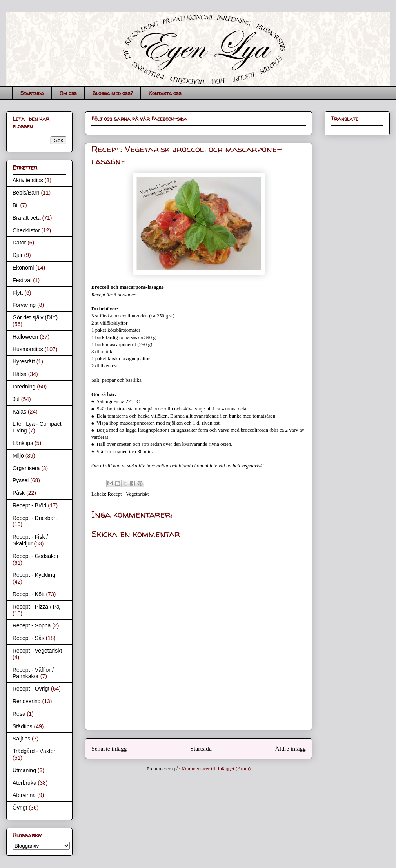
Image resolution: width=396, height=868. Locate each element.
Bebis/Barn (26, 193)
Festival (22, 280)
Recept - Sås (28, 638)
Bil (16, 205)
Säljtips (21, 739)
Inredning (24, 387)
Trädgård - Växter (34, 751)
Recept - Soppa (32, 625)
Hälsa (20, 374)
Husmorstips (28, 349)
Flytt (18, 293)
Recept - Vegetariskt (128, 494)
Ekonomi (23, 268)
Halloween (25, 337)
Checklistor (26, 230)
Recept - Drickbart (35, 518)
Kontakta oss (165, 93)
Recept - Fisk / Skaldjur (30, 540)
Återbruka (25, 783)
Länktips (23, 443)
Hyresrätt (24, 361)
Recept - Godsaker (36, 556)
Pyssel (21, 480)
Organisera (26, 468)
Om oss (68, 93)
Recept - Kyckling (34, 575)
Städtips (23, 726)
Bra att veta (27, 218)
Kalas (19, 412)
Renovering (27, 701)
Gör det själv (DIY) (35, 317)
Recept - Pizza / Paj (37, 607)
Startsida (32, 93)
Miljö (18, 456)
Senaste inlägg (109, 749)
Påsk (19, 493)
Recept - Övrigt (31, 689)
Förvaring (24, 305)
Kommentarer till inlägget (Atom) (216, 769)
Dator (19, 243)
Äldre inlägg (291, 749)
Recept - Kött (29, 594)
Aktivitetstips (28, 180)
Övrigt (20, 808)
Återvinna (24, 795)
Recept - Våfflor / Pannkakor (33, 673)
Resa (19, 714)
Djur (18, 255)
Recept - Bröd (29, 505)
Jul (16, 399)
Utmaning (24, 770)
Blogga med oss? (113, 93)
